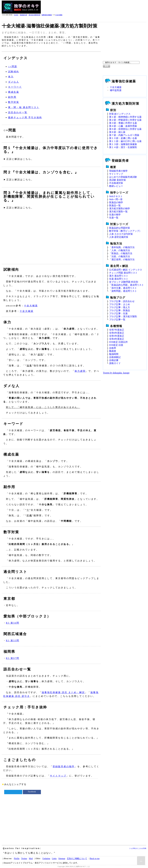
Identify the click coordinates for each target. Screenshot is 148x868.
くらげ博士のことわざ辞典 (138, 848)
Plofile (17, 858)
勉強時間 (114, 354)
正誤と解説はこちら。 (20, 159)
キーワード (15, 87)
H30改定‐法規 (116, 345)
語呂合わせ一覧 (18, 112)
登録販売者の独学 (64, 766)
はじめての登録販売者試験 (123, 177)
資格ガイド (115, 363)
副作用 (12, 97)
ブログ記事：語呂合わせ (122, 301)
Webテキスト (116, 196)
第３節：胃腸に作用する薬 (123, 123)
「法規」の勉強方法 (120, 256)
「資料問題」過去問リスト (123, 291)
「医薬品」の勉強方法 (121, 253)
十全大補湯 (59, 15)
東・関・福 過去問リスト (24, 107)
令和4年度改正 (117, 339)
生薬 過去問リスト (119, 279)
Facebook (32, 792)
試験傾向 (14, 72)
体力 (11, 77)
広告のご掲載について (77, 858)
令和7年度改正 (117, 330)
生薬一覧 (114, 218)
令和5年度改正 (117, 336)
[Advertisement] (94, 7)
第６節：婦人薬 (117, 132)
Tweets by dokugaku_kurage (116, 373)
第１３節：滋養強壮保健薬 (123, 144)
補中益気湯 (116, 90)
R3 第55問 (13, 641)
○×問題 (13, 67)
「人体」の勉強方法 (120, 250)
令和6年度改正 (117, 333)
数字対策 (14, 102)
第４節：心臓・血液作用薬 (123, 126)
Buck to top (95, 858)
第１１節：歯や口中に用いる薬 (125, 141)
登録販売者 (23, 15)
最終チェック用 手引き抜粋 (25, 117)
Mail (31, 858)
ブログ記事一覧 (117, 320)
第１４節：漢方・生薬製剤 (123, 147)
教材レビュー (116, 186)
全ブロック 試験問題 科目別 (124, 282)
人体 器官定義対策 (119, 237)
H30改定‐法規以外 (118, 342)
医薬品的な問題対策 (120, 228)
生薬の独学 (115, 215)
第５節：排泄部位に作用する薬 (125, 129)
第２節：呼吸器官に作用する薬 (125, 120)
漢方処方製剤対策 (34, 15)
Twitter (24, 858)
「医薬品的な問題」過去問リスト (126, 285)
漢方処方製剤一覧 (118, 212)
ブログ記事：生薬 (118, 313)
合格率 (113, 348)
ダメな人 (14, 82)
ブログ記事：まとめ (120, 304)
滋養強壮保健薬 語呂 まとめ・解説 (63, 692)
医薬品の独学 (116, 202)
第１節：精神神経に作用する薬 (125, 117)
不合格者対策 (116, 183)
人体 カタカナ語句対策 (121, 234)
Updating (46, 858)
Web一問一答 (116, 199)
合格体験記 (115, 357)
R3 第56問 (13, 623)
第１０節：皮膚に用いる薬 (123, 138)
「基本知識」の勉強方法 (122, 247)
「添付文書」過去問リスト (123, 288)
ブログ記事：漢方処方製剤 (123, 316)
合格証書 (114, 360)
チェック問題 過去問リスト (123, 273)
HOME (16, 15)
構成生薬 (14, 92)
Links (54, 858)
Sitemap (62, 858)
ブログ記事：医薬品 (120, 310)
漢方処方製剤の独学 (120, 208)
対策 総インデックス (120, 114)
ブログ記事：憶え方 (120, 307)
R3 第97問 (13, 658)
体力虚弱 (80, 371)
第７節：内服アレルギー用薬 (124, 135)
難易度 (113, 351)
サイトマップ (58, 776)
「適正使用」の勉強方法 (122, 259)
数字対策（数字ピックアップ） (125, 231)
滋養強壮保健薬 (47, 15)
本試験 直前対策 (118, 180)
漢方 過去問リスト (119, 276)
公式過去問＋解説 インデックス (126, 270)
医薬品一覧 (115, 205)
